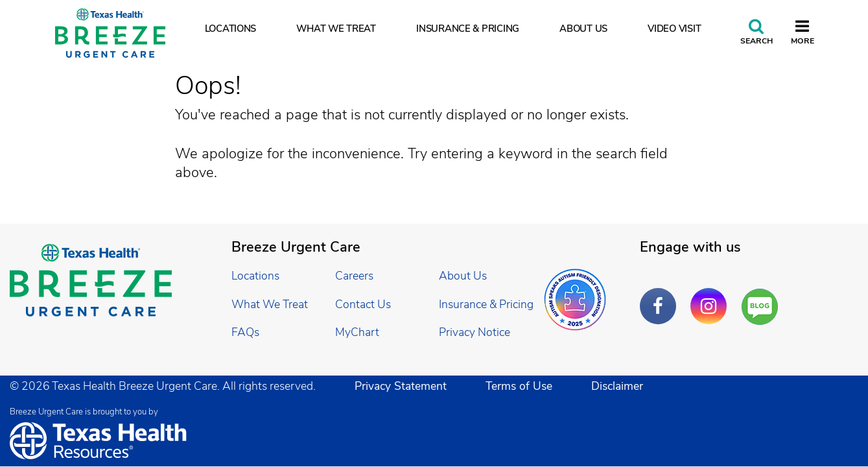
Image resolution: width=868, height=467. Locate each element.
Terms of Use (519, 386)
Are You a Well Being (763, 307)
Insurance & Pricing (468, 29)
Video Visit (674, 29)
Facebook (661, 296)
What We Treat (336, 29)
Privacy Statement (401, 386)
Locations (231, 29)
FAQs (245, 332)
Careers (354, 276)
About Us (583, 29)
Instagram (712, 296)
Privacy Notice (475, 332)
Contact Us (363, 304)
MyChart (357, 332)
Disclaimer (617, 386)
